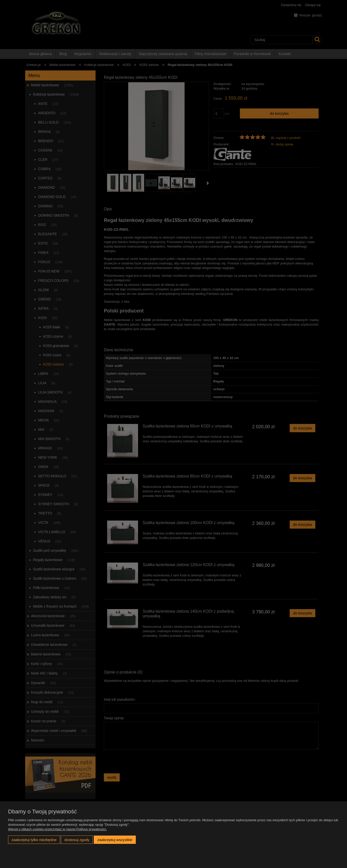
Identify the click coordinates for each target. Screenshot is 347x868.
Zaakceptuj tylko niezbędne (34, 840)
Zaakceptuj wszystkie (115, 840)
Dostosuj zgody (77, 840)
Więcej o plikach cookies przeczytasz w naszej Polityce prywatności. (57, 829)
